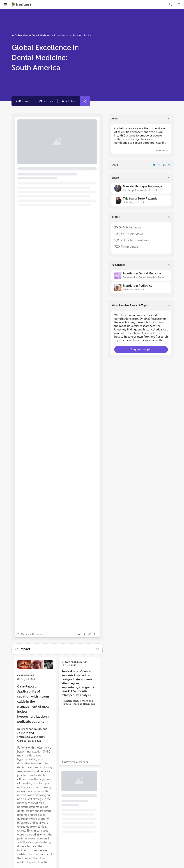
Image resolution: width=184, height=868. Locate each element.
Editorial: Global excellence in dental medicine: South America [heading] (55, 136)
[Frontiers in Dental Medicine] (141, 275)
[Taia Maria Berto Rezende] (141, 200)
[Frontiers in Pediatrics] (141, 288)
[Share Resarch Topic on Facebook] (159, 165)
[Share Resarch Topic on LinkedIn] (164, 165)
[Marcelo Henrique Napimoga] (141, 188)
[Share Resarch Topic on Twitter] (154, 165)
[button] (46, 101)
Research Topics (82, 35)
